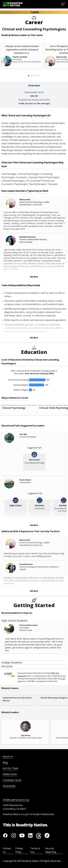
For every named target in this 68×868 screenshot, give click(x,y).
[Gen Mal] (11, 438)
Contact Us (7, 850)
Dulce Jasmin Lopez (28, 625)
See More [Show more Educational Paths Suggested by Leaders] (34, 525)
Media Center (10, 774)
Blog (5, 762)
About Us (8, 756)
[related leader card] (25, 732)
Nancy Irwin (25, 199)
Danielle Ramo (26, 564)
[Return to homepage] (13, 4)
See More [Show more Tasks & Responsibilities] (34, 337)
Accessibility (9, 786)
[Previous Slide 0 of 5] (24, 76)
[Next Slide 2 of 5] (44, 76)
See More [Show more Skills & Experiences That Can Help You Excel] (34, 591)
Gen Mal (23, 434)
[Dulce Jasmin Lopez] (11, 629)
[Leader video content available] (11, 203)
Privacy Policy (19, 850)
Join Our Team (11, 768)
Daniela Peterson (28, 237)
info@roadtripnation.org (16, 800)
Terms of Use (35, 850)
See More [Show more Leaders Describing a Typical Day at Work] (34, 277)
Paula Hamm (25, 480)
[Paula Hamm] (11, 483)
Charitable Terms (12, 780)
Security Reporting (51, 850)
